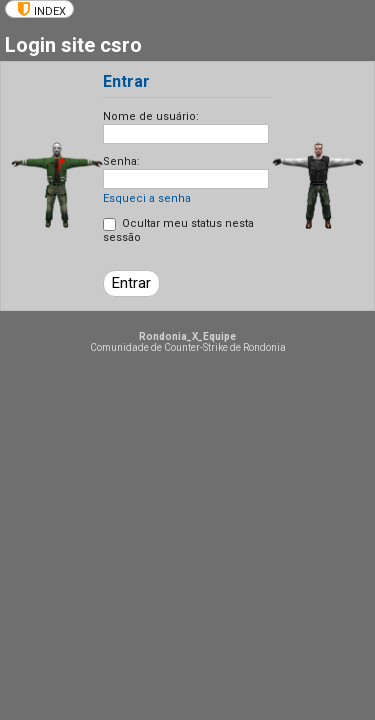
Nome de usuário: (151, 116)
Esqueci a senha (147, 198)
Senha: (121, 161)
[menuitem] (39, 9)
